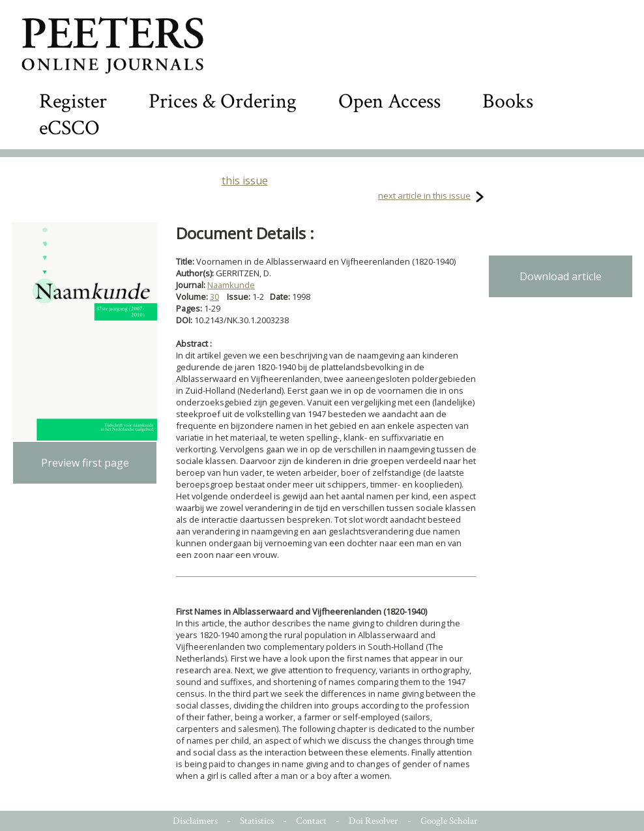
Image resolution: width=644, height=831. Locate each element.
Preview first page (85, 463)
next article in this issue (424, 196)
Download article (561, 276)
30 (214, 297)
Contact (311, 821)
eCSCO (69, 128)
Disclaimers (195, 821)
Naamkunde (231, 285)
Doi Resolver (373, 821)
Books (508, 101)
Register (73, 101)
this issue (245, 181)
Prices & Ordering (223, 101)
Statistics (257, 821)
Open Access (389, 101)
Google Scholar (449, 821)
